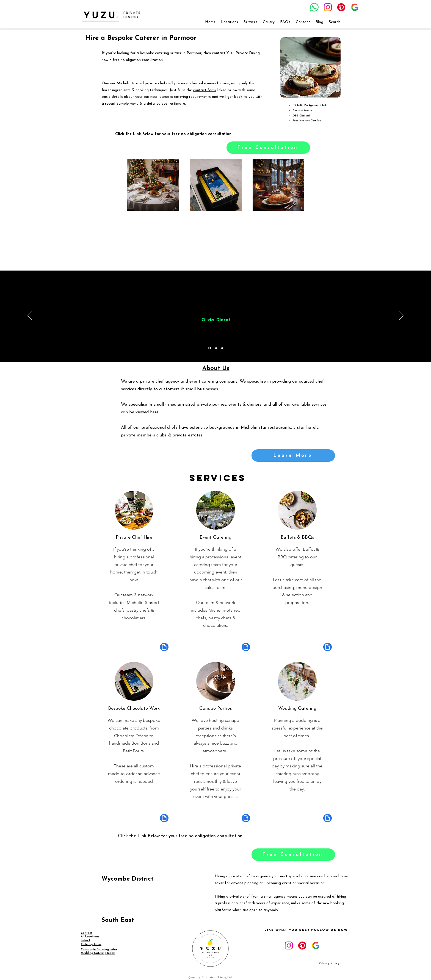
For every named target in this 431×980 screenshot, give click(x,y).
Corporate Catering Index (99, 950)
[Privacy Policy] (329, 964)
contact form (204, 90)
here (154, 412)
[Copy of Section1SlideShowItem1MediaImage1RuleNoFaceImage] (216, 348)
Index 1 (85, 941)
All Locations (90, 937)
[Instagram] (328, 7)
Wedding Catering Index (98, 953)
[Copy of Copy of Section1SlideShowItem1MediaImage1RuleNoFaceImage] (222, 348)
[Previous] (30, 316)
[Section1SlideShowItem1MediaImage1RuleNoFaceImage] (210, 348)
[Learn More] (293, 456)
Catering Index (91, 944)
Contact (87, 933)
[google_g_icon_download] (355, 7)
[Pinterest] (341, 7)
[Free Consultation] (268, 148)
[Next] (401, 316)
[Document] (164, 647)
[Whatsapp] (314, 7)
